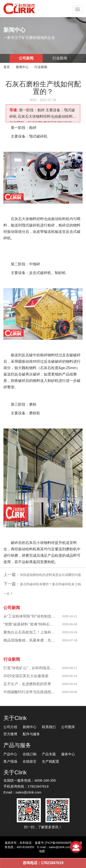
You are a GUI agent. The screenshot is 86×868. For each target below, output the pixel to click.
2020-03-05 (70, 692)
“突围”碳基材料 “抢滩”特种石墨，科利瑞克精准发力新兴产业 (30, 624)
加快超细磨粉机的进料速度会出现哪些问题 (50, 575)
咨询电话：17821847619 (43, 863)
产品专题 (49, 754)
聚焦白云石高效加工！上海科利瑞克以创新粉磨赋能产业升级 (30, 632)
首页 (7, 67)
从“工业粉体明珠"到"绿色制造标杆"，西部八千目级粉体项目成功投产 (30, 616)
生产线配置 (51, 761)
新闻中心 (22, 67)
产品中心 (10, 754)
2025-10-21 (70, 616)
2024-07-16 (70, 640)
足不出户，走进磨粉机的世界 (27, 684)
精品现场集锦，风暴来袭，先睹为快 (30, 640)
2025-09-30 (70, 624)
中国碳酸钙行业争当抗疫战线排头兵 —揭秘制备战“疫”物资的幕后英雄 (30, 692)
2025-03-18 (70, 632)
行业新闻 (60, 58)
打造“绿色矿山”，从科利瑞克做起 (30, 668)
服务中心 (68, 754)
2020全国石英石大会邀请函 (26, 676)
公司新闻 (26, 58)
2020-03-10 (70, 684)
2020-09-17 (70, 668)
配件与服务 (31, 734)
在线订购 (30, 754)
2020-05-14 (70, 676)
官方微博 (10, 734)
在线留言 (30, 761)
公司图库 (68, 727)
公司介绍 (10, 727)
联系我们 (49, 727)
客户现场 (10, 761)
